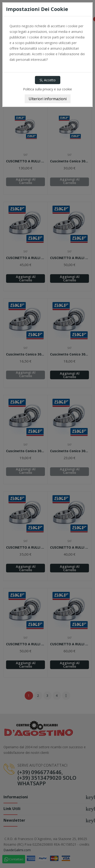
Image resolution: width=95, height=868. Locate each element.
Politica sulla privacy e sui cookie (47, 89)
